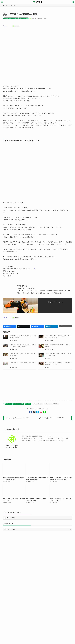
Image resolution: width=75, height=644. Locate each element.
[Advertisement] (38, 386)
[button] (31, 412)
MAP (35, 269)
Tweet (5, 26)
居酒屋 (35, 404)
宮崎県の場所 (15, 18)
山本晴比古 (47, 404)
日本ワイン (40, 404)
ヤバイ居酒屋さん (55, 404)
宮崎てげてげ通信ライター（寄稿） (12, 446)
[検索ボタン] (73, 2)
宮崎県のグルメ (8, 18)
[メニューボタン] (2, 2)
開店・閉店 (26, 18)
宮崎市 (21, 18)
